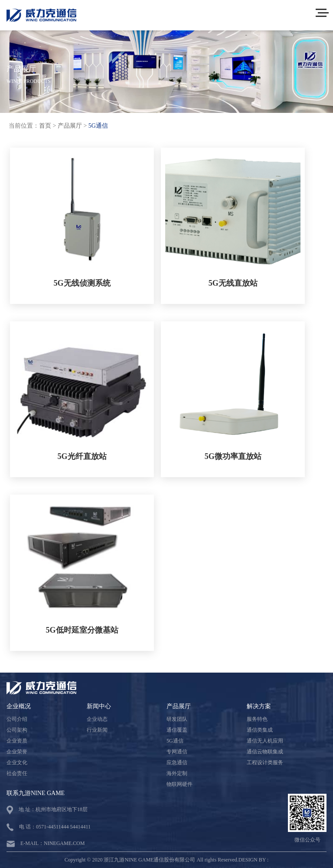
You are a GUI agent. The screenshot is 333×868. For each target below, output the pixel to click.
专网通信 (177, 752)
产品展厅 (70, 126)
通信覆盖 (177, 730)
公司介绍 (17, 719)
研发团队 (177, 719)
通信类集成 (260, 730)
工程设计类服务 (265, 762)
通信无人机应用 (265, 741)
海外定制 (177, 773)
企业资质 (17, 741)
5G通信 (98, 126)
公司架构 (17, 730)
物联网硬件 (180, 784)
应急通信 (177, 762)
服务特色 (257, 719)
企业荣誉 (17, 752)
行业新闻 (97, 730)
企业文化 (17, 762)
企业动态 (97, 719)
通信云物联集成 (265, 752)
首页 (45, 126)
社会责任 (17, 773)
